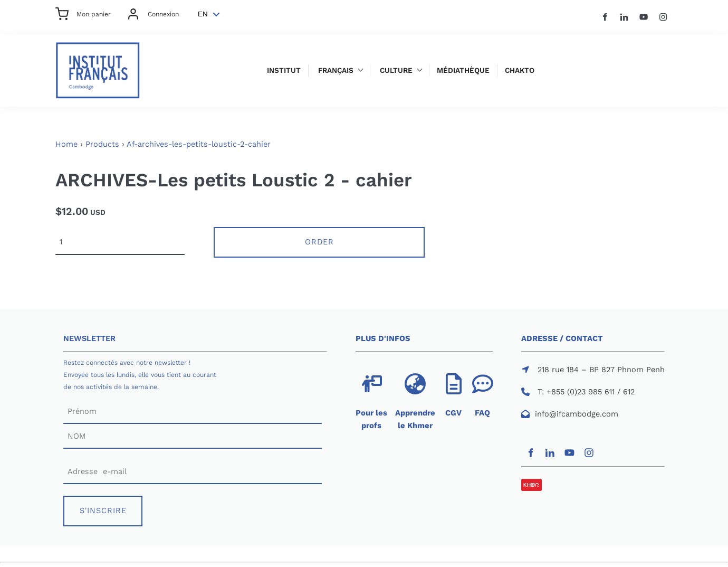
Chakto (520, 70)
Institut (284, 70)
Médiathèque (463, 70)
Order (319, 242)
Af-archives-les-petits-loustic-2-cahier (199, 144)
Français (336, 70)
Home (66, 144)
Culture (396, 70)
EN (203, 14)
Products (102, 144)
